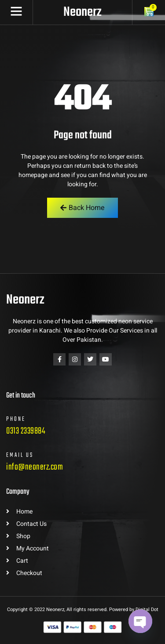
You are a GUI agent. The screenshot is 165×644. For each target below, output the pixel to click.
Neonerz (82, 12)
